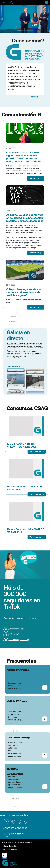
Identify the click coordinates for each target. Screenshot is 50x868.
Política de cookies (10, 846)
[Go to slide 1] (19, 30)
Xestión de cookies (10, 849)
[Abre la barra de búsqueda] (11, 2)
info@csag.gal (18, 834)
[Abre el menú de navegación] (4, 2)
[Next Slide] (48, 19)
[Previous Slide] (2, 19)
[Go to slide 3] (27, 30)
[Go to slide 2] (23, 30)
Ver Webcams (14, 366)
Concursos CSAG (27, 408)
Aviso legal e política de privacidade (17, 842)
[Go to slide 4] (31, 30)
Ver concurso (35, 452)
